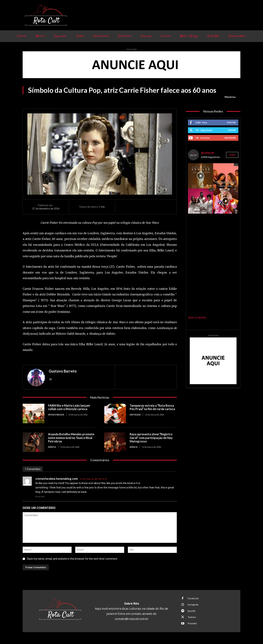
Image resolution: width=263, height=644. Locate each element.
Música (52, 447)
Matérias (230, 97)
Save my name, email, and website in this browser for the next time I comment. (72, 559)
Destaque (135, 418)
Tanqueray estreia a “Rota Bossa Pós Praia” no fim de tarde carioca (153, 409)
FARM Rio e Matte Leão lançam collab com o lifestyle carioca (70, 407)
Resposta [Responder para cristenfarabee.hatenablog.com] (40, 497)
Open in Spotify (197, 318)
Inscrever (230, 138)
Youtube (193, 626)
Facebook (193, 599)
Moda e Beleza (56, 415)
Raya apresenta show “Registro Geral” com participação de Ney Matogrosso (152, 438)
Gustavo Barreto (63, 371)
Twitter (192, 619)
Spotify (192, 612)
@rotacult (207, 153)
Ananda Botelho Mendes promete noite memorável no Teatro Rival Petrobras (69, 438)
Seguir (232, 130)
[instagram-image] (201, 176)
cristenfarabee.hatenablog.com (57, 479)
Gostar (231, 122)
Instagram (194, 605)
